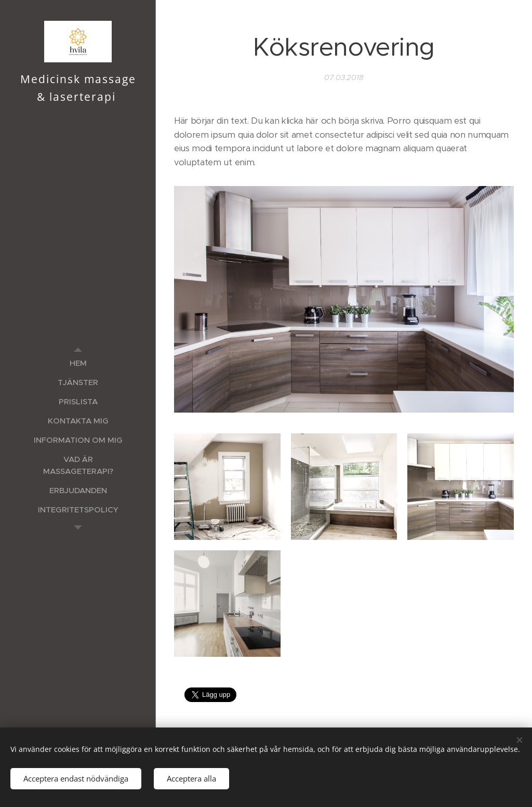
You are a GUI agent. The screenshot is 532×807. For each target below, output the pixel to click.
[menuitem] (78, 363)
